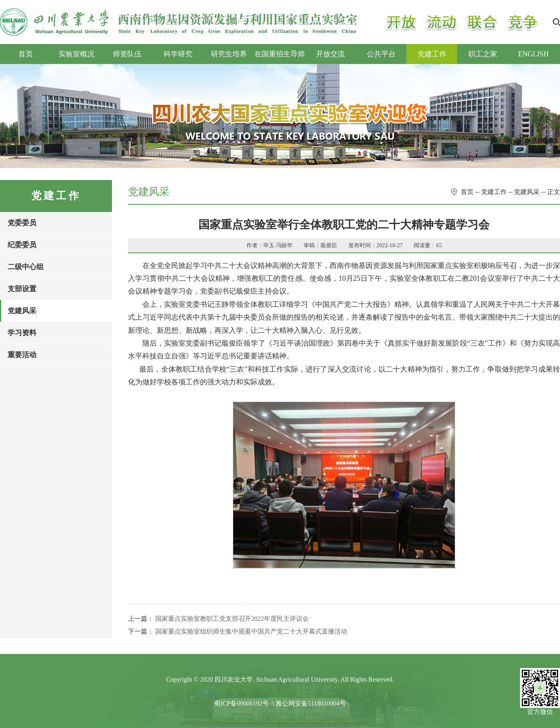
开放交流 (330, 54)
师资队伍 (127, 54)
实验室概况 (76, 54)
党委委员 (22, 223)
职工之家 (483, 54)
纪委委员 (22, 245)
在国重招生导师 (280, 54)
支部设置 (22, 289)
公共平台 (381, 54)
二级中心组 (26, 267)
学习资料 (22, 333)
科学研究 (178, 54)
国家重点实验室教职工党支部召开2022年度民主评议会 (232, 619)
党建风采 (22, 311)
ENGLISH (533, 54)
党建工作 (432, 54)
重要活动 (22, 355)
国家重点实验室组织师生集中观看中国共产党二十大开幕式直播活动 (251, 631)
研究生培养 (229, 54)
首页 (26, 54)
